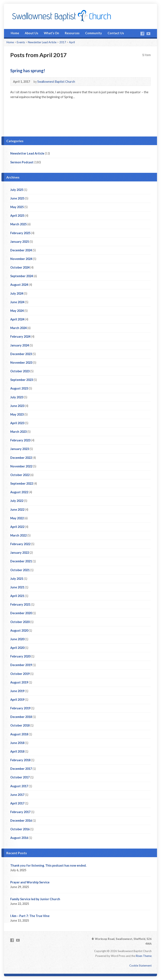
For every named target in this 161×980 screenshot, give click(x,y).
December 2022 (21, 458)
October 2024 (20, 267)
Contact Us (116, 33)
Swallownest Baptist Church (56, 82)
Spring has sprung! (28, 71)
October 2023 (20, 371)
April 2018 (17, 751)
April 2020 (17, 648)
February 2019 (20, 708)
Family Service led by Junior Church (35, 899)
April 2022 (17, 527)
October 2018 (20, 725)
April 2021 (17, 596)
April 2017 (17, 803)
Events (21, 42)
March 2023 (18, 432)
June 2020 (17, 639)
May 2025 (17, 207)
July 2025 (17, 190)
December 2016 (21, 821)
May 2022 (17, 518)
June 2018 (17, 743)
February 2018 (20, 760)
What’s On (51, 33)
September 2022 (22, 483)
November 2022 (21, 466)
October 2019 (20, 674)
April (72, 42)
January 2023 (20, 449)
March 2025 (18, 224)
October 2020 (20, 622)
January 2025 (20, 242)
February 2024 (20, 337)
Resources (72, 33)
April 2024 (17, 319)
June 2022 (17, 510)
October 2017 (20, 777)
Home (15, 33)
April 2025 (17, 216)
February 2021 (20, 604)
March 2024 (18, 328)
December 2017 (21, 769)
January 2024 (20, 345)
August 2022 (19, 492)
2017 (63, 42)
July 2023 (17, 397)
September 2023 (22, 380)
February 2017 (20, 812)
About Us (31, 33)
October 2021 (20, 570)
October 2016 (20, 829)
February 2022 (20, 544)
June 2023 (17, 406)
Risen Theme (144, 956)
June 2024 (17, 302)
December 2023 (21, 354)
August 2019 (19, 682)
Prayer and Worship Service (30, 882)
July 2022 (17, 501)
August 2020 (19, 630)
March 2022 (18, 535)
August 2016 (19, 838)
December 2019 (21, 665)
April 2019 (17, 700)
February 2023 (20, 440)
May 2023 (17, 414)
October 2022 (20, 475)
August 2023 (19, 388)
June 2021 (17, 587)
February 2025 (20, 233)
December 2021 (21, 561)
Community (93, 33)
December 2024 (21, 250)
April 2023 (17, 423)
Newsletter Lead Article (42, 42)
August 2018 (19, 734)
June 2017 (17, 795)
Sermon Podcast (22, 162)
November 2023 (21, 363)
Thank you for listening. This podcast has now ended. (48, 865)
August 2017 (19, 786)
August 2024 (19, 285)
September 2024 (22, 276)
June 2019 (17, 691)
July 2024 (17, 293)
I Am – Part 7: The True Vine (30, 916)
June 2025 (17, 198)
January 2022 (20, 553)
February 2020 (20, 656)
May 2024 (17, 311)
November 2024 (21, 259)
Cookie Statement (140, 966)
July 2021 (17, 579)
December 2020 (21, 613)
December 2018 (21, 717)
